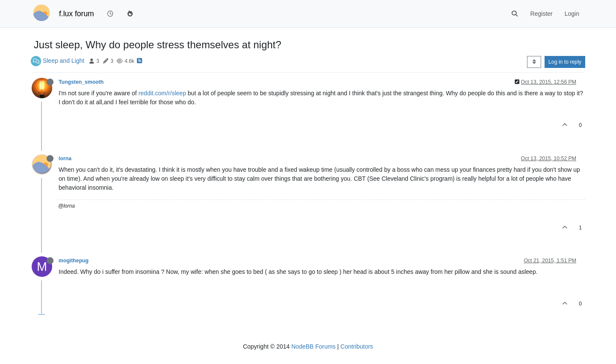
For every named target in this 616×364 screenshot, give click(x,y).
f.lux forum (77, 14)
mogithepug (74, 261)
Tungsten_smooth (81, 82)
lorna (65, 159)
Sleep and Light (64, 61)
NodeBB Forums (313, 346)
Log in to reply (565, 62)
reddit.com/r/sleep (162, 93)
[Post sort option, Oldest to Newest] (534, 62)
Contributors (357, 346)
